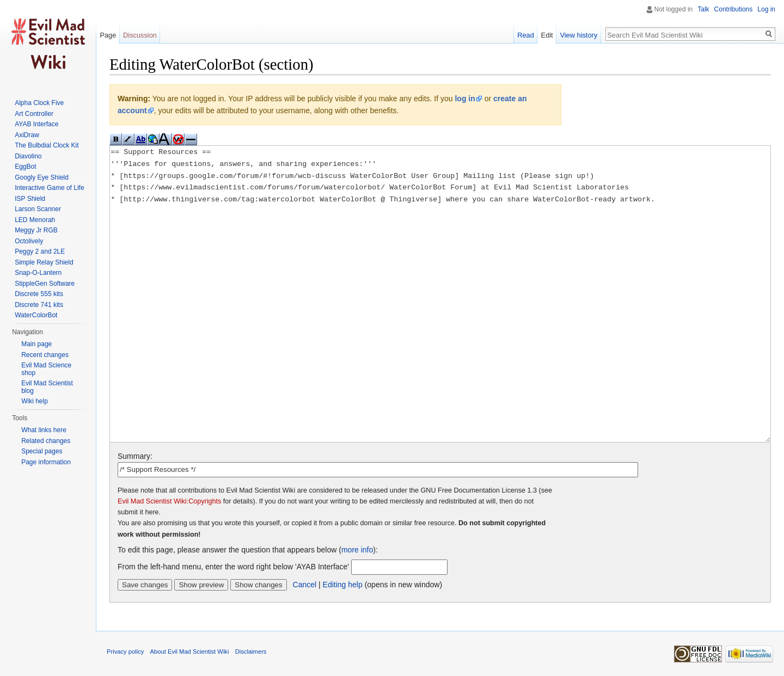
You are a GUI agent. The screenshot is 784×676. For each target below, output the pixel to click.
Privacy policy (125, 652)
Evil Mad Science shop (46, 369)
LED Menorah (35, 220)
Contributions (734, 9)
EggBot (25, 167)
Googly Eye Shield (42, 177)
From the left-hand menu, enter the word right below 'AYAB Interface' (233, 567)
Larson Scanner (38, 209)
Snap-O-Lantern (38, 273)
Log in (766, 9)
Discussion (140, 35)
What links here (44, 430)
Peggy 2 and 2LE (40, 251)
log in (465, 99)
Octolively (29, 241)
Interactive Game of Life (49, 188)
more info (357, 550)
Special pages (42, 451)
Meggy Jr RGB (36, 230)
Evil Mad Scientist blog (47, 387)
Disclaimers (251, 652)
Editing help (343, 585)
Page (108, 35)
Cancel (305, 585)
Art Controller (34, 114)
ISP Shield (30, 199)
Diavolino (28, 156)
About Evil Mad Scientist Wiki (190, 652)
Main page (36, 344)
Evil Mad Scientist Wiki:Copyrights (169, 501)
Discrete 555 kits (39, 294)
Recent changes (45, 355)
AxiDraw (27, 135)
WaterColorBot (36, 315)
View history (578, 35)
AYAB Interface (36, 124)
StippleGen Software (45, 284)
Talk (703, 9)
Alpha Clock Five (39, 103)
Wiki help (35, 401)
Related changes (46, 441)
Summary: (135, 456)
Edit (547, 35)
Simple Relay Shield (44, 262)
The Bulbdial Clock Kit (47, 145)
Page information (46, 462)
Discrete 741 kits (39, 305)
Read (526, 35)
